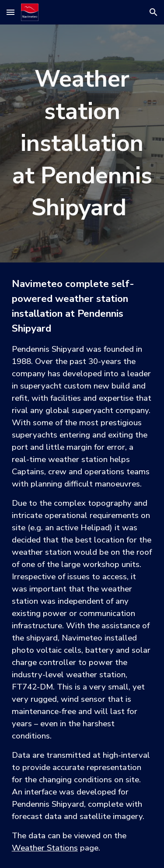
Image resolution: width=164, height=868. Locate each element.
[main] (82, 143)
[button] (10, 12)
